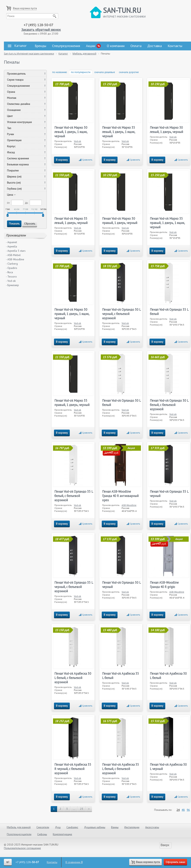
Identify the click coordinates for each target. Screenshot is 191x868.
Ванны (115, 827)
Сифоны (42, 834)
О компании (116, 46)
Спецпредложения (66, 46)
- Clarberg (12, 264)
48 (183, 810)
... (74, 809)
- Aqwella (11, 246)
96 (188, 810)
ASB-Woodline (129, 505)
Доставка (155, 46)
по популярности (81, 72)
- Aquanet (11, 242)
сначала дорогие (129, 72)
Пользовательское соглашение (22, 848)
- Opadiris (11, 268)
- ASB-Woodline (15, 259)
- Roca (9, 272)
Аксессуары (152, 827)
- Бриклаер (12, 285)
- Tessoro (11, 277)
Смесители (43, 827)
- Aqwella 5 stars (16, 251)
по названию (60, 72)
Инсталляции (132, 827)
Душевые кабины (95, 827)
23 (82, 809)
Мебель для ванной (19, 827)
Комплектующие (62, 834)
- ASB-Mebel (13, 255)
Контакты (175, 46)
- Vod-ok (11, 281)
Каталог (17, 46)
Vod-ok (77, 141)
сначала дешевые (105, 72)
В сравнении (74, 862)
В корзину (62, 160)
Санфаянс (72, 827)
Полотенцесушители (19, 834)
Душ (58, 827)
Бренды (40, 46)
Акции (91, 46)
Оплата (136, 46)
